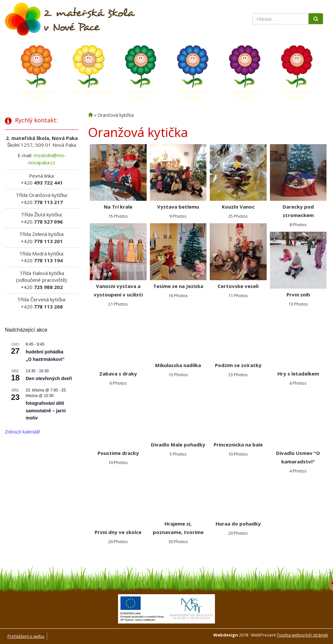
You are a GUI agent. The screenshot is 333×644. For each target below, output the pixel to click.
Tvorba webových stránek (302, 635)
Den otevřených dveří (49, 378)
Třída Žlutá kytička (88, 91)
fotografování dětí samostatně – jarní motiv (46, 411)
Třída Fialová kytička (245, 92)
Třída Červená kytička (297, 92)
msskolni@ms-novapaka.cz (47, 159)
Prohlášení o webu (26, 636)
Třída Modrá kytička (193, 92)
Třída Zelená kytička (140, 92)
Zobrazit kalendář (22, 432)
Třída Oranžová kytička (36, 92)
